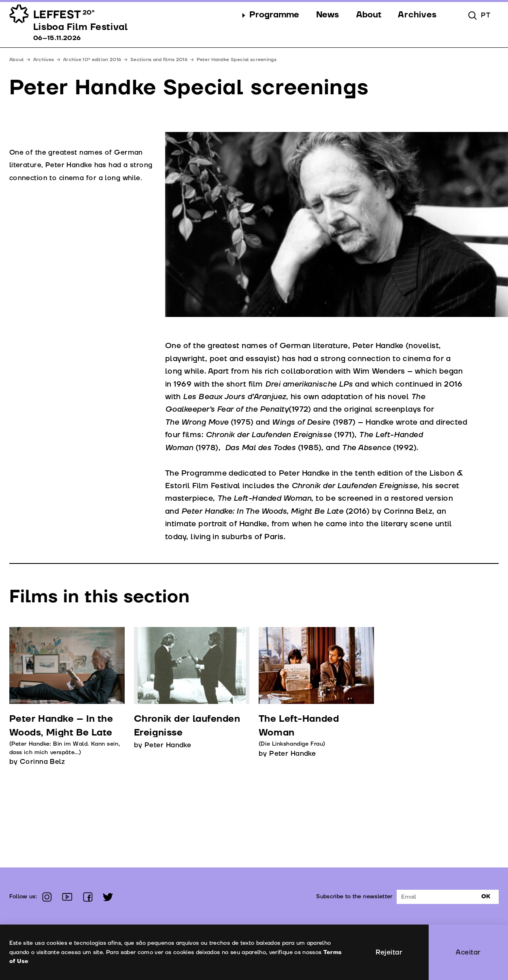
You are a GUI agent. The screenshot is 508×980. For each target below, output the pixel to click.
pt (486, 15)
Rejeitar (389, 952)
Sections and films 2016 (159, 60)
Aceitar (468, 952)
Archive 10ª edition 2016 (92, 60)
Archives (44, 60)
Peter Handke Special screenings (237, 60)
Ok (486, 896)
